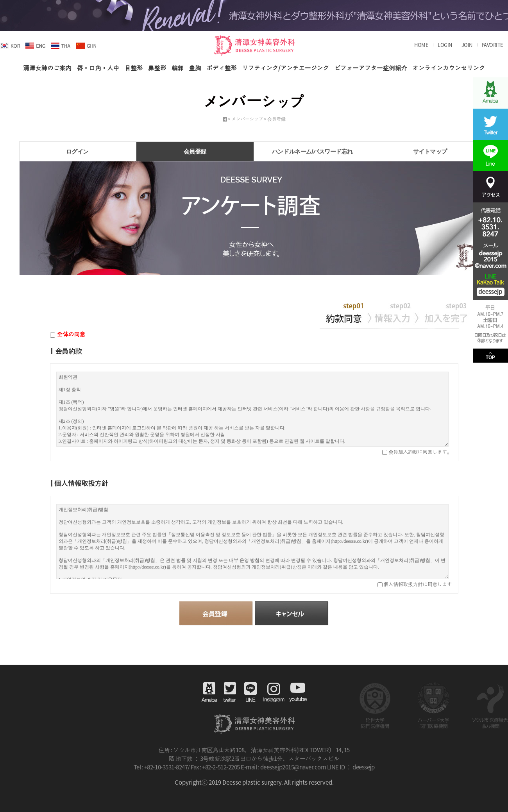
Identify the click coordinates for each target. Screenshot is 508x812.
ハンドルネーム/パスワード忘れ (312, 151)
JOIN (467, 45)
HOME (421, 45)
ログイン (77, 151)
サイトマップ (430, 151)
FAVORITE (493, 45)
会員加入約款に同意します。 (419, 452)
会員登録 (195, 151)
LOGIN (445, 45)
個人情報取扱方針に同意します (417, 584)
